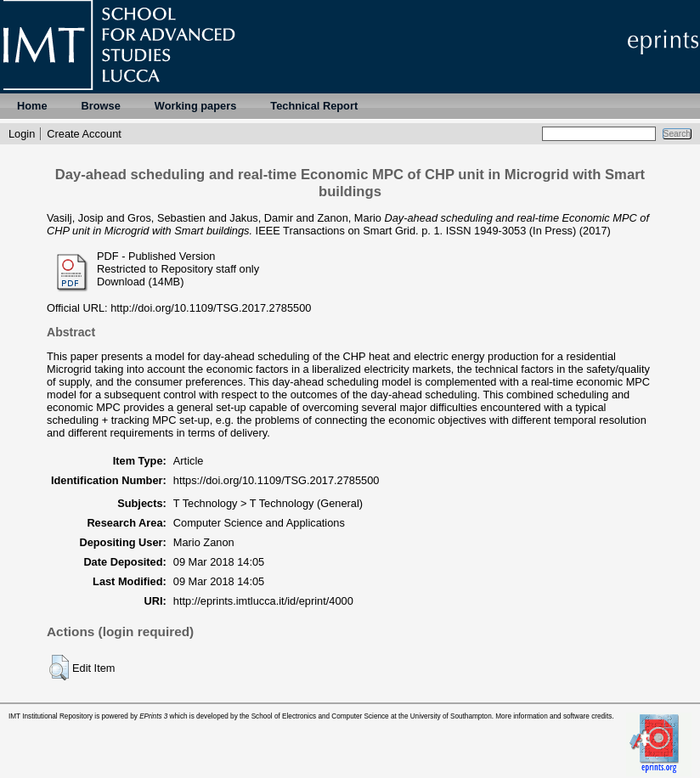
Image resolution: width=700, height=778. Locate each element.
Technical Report (314, 106)
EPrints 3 (153, 716)
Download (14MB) (140, 282)
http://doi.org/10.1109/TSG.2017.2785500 (211, 308)
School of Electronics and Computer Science (320, 716)
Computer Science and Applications (259, 523)
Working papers (195, 106)
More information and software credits (553, 716)
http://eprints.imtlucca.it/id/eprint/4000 (263, 601)
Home (32, 106)
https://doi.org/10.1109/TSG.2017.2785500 (277, 480)
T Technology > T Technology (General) (268, 503)
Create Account (84, 134)
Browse (101, 106)
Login (22, 134)
